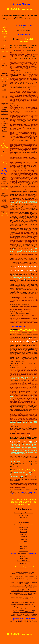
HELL (4, 152)
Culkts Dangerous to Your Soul (4, 115)
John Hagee (24, 537)
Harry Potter (24, 530)
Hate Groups (4, 133)
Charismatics (4, 107)
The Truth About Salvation (4, 86)
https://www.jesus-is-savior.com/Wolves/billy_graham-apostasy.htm (24, 590)
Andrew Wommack (24, 515)
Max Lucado (24, 549)
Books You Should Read (4, 182)
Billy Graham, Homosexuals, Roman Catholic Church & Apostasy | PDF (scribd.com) (24, 611)
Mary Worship (24, 546)
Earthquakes (4, 123)
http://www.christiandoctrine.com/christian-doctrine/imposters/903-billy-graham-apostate (24, 573)
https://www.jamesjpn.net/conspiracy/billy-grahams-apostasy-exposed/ (24, 583)
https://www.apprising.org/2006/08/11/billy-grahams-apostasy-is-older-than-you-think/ (24, 594)
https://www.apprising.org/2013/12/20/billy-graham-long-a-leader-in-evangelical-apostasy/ (24, 587)
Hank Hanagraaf (24, 527)
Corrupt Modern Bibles (4, 110)
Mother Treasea (24, 551)
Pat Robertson (22, 554)
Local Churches (24, 544)
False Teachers (4, 130)
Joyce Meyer (24, 541)
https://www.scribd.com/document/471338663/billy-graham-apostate (24, 598)
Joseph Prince (24, 539)
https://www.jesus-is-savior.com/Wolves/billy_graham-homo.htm (24, 601)
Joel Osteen (24, 534)
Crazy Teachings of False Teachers (24, 525)
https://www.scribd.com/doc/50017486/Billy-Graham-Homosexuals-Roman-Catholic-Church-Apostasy (24, 615)
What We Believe (4, 90)
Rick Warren (24, 556)
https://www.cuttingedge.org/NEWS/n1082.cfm (24, 605)
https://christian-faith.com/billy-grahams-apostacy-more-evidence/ (24, 579)
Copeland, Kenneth (24, 522)
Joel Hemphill (24, 532)
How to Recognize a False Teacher (24, 513)
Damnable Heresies (4, 97)
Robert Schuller (24, 559)
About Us (4, 82)
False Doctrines (4, 127)
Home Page (4, 186)
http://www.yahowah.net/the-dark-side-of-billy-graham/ (24, 608)
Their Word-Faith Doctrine (24, 561)
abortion (28, 200)
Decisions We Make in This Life (4, 120)
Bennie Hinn (24, 518)
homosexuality (14, 75)
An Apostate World (4, 104)
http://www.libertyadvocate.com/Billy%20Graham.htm (24, 576)
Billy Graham (24, 520)
